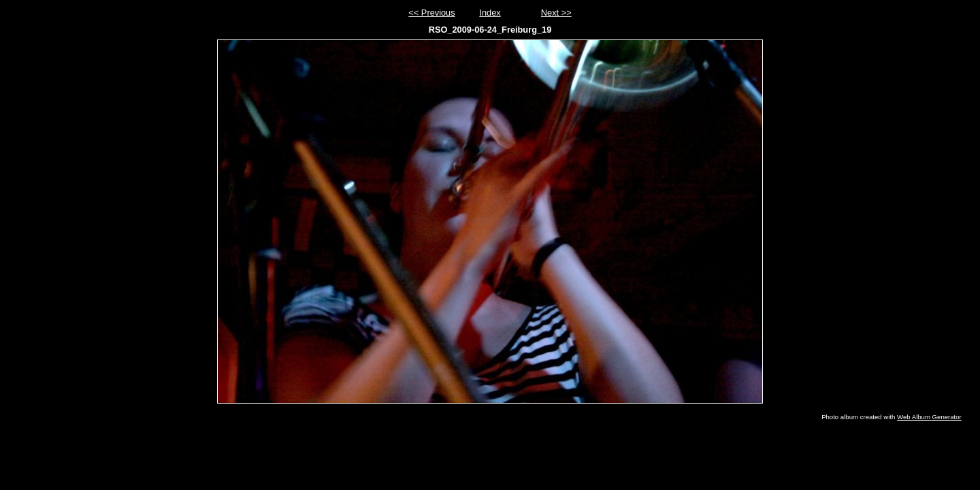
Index (490, 13)
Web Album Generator (929, 417)
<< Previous (431, 13)
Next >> (556, 13)
